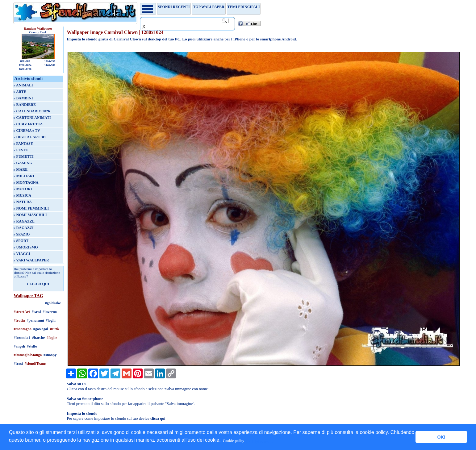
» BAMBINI (23, 98)
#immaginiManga (28, 355)
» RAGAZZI (24, 228)
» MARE (21, 169)
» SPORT (21, 241)
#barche (38, 338)
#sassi (36, 312)
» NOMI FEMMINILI (31, 208)
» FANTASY (23, 144)
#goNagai (41, 329)
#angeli (20, 346)
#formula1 (22, 338)
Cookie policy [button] (233, 441)
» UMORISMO (26, 247)
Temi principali (243, 7)
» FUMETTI (24, 156)
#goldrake (53, 303)
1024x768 (50, 61)
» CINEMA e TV (27, 131)
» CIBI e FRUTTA (28, 124)
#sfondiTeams (35, 364)
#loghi (51, 320)
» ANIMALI (23, 85)
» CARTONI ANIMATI (32, 118)
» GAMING (23, 163)
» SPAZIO (22, 234)
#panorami (35, 320)
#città (54, 329)
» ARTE (20, 92)
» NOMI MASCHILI (30, 215)
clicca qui (158, 419)
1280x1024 (25, 65)
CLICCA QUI (38, 284)
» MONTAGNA (26, 182)
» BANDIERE (25, 105)
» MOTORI (23, 189)
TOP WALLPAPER (209, 7)
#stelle (32, 346)
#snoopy (50, 355)
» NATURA (23, 202)
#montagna (23, 329)
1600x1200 (25, 69)
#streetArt (22, 312)
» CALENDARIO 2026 (32, 111)
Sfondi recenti (174, 7)
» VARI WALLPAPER (31, 260)
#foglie (52, 338)
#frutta (19, 320)
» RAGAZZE (24, 221)
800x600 (25, 61)
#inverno (50, 312)
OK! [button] (441, 437)
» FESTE (21, 150)
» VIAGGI (22, 254)
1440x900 (50, 65)
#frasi (18, 364)
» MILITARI (24, 176)
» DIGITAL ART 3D (30, 137)
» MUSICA (23, 195)
